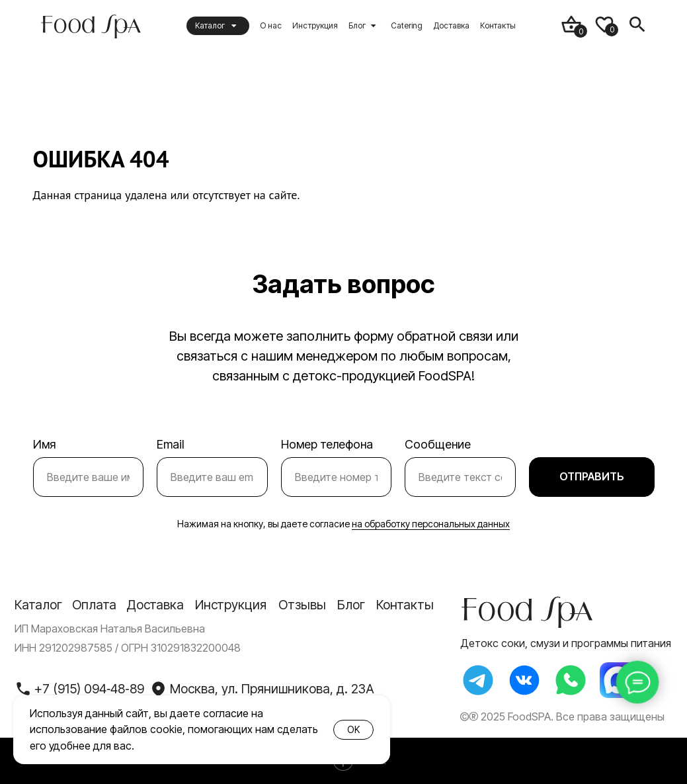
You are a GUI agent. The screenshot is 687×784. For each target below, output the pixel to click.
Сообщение (438, 444)
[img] (91, 26)
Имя (44, 444)
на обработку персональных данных (431, 524)
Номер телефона (327, 444)
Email (170, 444)
